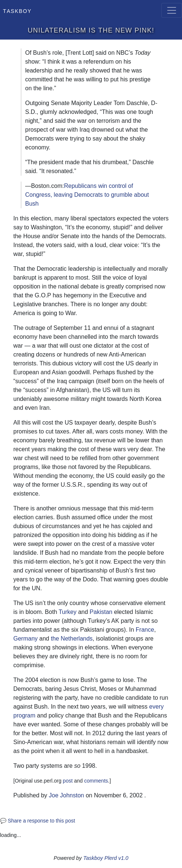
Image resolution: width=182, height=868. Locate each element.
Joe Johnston (66, 795)
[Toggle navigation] (172, 10)
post (68, 781)
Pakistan (101, 612)
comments (96, 781)
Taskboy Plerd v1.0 (106, 858)
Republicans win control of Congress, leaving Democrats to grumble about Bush (87, 195)
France (145, 630)
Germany (26, 639)
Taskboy (17, 10)
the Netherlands (72, 639)
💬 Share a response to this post (38, 821)
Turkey (67, 612)
